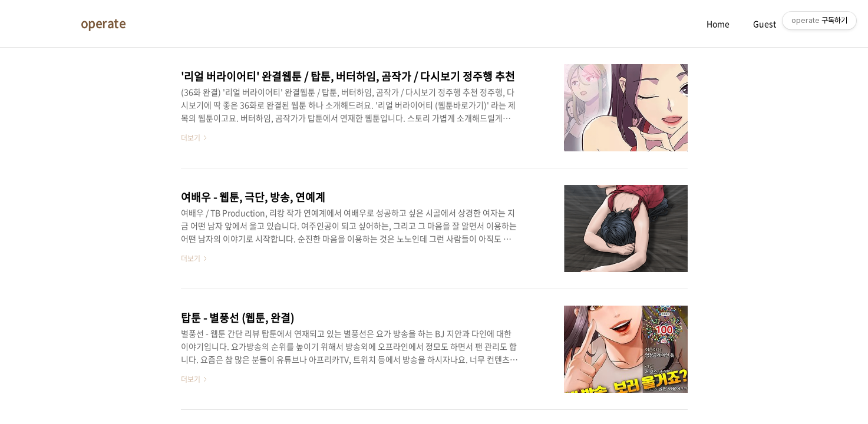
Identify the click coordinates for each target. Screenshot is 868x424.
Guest (765, 24)
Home (718, 24)
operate (103, 24)
